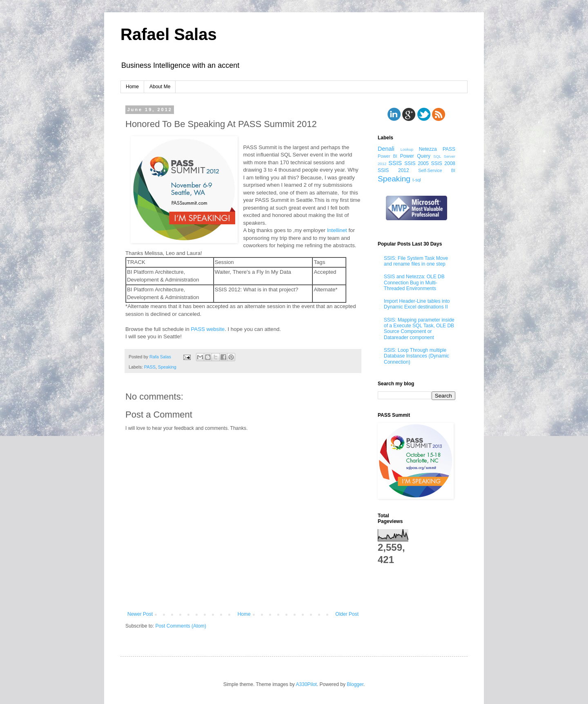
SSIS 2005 (416, 163)
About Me (160, 87)
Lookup (407, 149)
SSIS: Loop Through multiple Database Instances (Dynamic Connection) (416, 356)
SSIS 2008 (443, 163)
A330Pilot (306, 684)
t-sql (416, 180)
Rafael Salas (169, 34)
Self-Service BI (437, 170)
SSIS (395, 163)
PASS (150, 367)
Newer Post (140, 614)
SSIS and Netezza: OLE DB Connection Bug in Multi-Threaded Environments (414, 283)
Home (132, 87)
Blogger (355, 684)
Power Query (415, 156)
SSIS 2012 (393, 170)
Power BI (388, 156)
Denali (386, 149)
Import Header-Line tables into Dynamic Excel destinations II (417, 304)
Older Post (347, 614)
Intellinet (337, 230)
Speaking (167, 367)
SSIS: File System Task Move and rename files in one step (416, 261)
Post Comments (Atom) (181, 626)
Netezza (428, 149)
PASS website (208, 329)
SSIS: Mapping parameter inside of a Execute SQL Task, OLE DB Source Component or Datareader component (419, 329)
